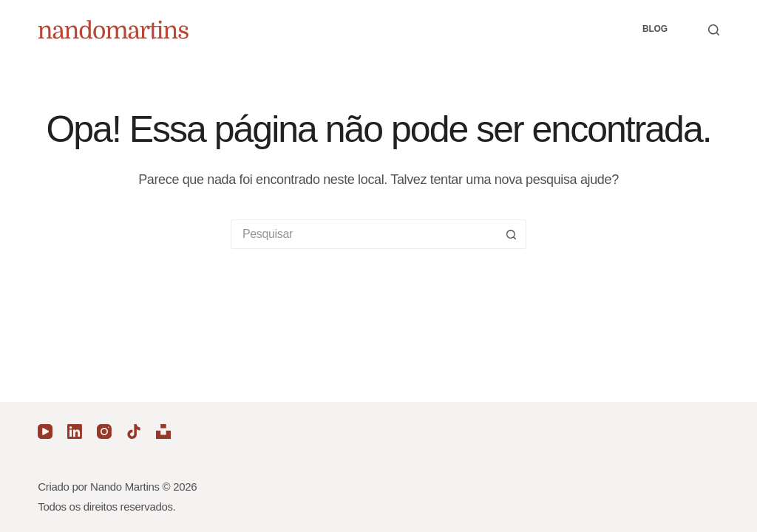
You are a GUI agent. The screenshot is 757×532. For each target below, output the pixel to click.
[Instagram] (104, 432)
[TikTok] (134, 432)
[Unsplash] (163, 432)
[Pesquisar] (714, 30)
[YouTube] (45, 432)
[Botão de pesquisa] (512, 234)
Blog (655, 29)
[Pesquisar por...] (364, 234)
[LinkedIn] (75, 432)
